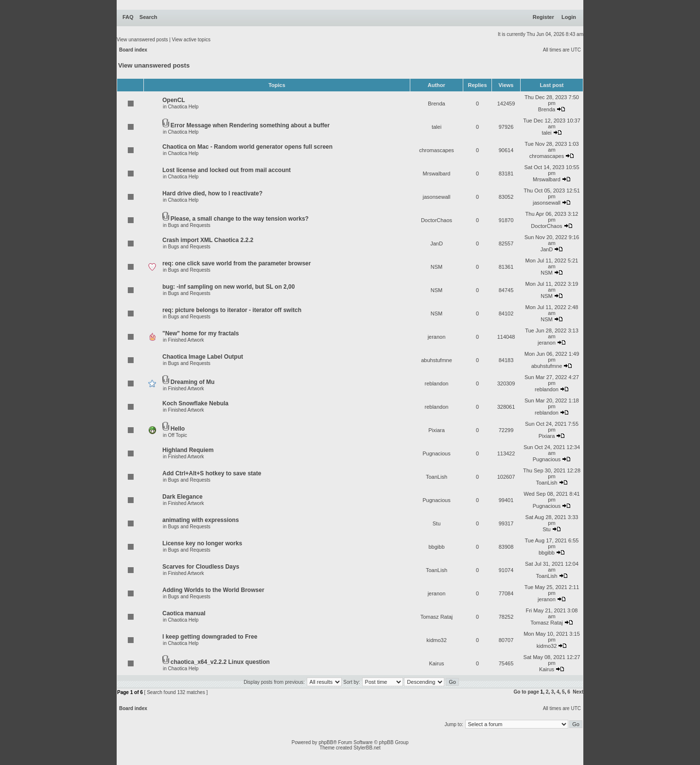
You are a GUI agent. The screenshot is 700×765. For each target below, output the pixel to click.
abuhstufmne (437, 360)
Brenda (436, 104)
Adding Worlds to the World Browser (213, 590)
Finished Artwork (186, 340)
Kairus (436, 663)
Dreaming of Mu (193, 382)
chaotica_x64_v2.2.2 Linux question (220, 662)
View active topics (191, 40)
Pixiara (437, 430)
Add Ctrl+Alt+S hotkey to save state (212, 473)
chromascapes (437, 150)
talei (437, 127)
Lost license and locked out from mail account (227, 170)
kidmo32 (437, 640)
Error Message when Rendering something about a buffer (250, 125)
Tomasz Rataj (437, 617)
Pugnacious (437, 453)
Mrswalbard (437, 174)
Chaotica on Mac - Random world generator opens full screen (247, 147)
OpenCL (174, 100)
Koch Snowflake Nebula (195, 403)
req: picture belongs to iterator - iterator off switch (232, 310)
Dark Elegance (183, 497)
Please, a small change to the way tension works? (240, 219)
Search (149, 17)
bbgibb (436, 547)
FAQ (128, 17)
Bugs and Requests (189, 225)
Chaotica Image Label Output (203, 357)
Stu (437, 523)
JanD (437, 243)
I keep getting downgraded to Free (210, 637)
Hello (178, 429)
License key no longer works (202, 543)
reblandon (437, 383)
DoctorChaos (437, 220)
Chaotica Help (184, 107)
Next (578, 692)
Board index (133, 50)
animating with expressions (201, 520)
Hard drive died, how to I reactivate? (212, 193)
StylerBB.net (367, 748)
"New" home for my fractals (201, 333)
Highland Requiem (188, 450)
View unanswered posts (142, 40)
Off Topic (178, 435)
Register (543, 17)
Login (569, 17)
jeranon (437, 337)
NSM (437, 267)
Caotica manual (184, 613)
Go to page (526, 692)
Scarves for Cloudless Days (201, 567)
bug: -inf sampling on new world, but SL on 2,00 (228, 287)
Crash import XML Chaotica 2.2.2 (208, 240)
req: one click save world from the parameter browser (236, 263)
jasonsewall (437, 197)
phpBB (326, 742)
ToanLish (437, 477)
